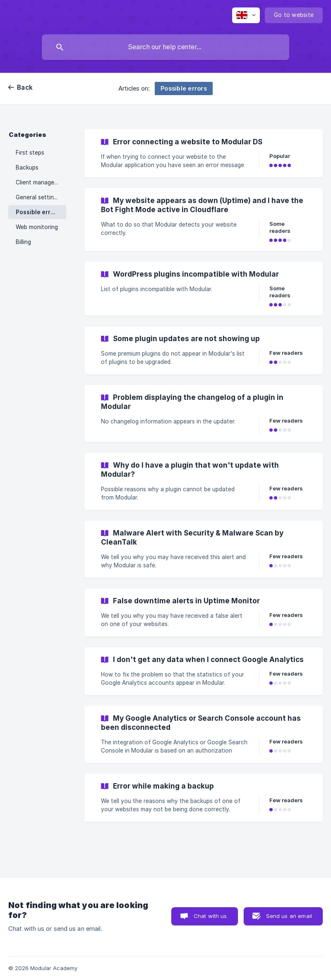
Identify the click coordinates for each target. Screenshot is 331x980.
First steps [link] (30, 153)
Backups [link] (27, 167)
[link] (204, 153)
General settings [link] (38, 197)
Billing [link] (23, 242)
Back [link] (25, 87)
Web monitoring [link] (37, 227)
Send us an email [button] (289, 916)
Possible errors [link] (38, 212)
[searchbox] (165, 47)
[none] (246, 15)
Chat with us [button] (210, 916)
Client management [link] (41, 182)
